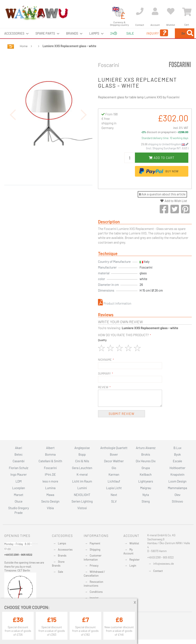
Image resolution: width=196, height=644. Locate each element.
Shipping (95, 550)
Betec (19, 454)
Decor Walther (114, 461)
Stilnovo (177, 501)
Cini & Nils (82, 461)
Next (114, 495)
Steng (146, 501)
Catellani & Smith (50, 461)
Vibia (50, 508)
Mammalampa (177, 488)
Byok (177, 454)
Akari (18, 448)
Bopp (82, 454)
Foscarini (109, 75)
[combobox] (172, 38)
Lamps (62, 543)
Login (133, 566)
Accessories (65, 550)
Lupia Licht (114, 488)
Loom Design (178, 481)
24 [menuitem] (102, 38)
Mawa (50, 495)
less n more (50, 481)
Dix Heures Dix (146, 461)
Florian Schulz (18, 468)
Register (135, 560)
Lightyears (146, 481)
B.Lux (178, 448)
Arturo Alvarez (146, 448)
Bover (114, 454)
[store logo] (37, 13)
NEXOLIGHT (82, 495)
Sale (60, 572)
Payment (95, 543)
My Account (128, 552)
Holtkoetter (177, 468)
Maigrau (146, 488)
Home (24, 56)
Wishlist (134, 543)
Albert (50, 448)
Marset (19, 495)
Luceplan (19, 488)
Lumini (82, 488)
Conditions (96, 592)
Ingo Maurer (19, 475)
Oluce (19, 501)
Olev (177, 495)
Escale (177, 461)
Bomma (50, 454)
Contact (158, 571)
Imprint (94, 598)
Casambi (19, 461)
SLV (114, 501)
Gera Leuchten (82, 468)
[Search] (154, 53)
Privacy (94, 566)
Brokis (146, 454)
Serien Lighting (82, 501)
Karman (114, 475)
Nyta (146, 495)
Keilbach (146, 475)
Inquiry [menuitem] (136, 39)
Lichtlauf (114, 481)
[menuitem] (15, 33)
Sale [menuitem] (117, 33)
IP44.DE (50, 475)
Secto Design (50, 501)
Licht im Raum (82, 481)
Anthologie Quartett (114, 448)
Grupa (146, 468)
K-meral (82, 475)
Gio (114, 468)
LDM (19, 481)
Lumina (50, 488)
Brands (62, 555)
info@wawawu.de (164, 564)
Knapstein (177, 475)
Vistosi (82, 508)
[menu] (98, 38)
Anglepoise (82, 448)
